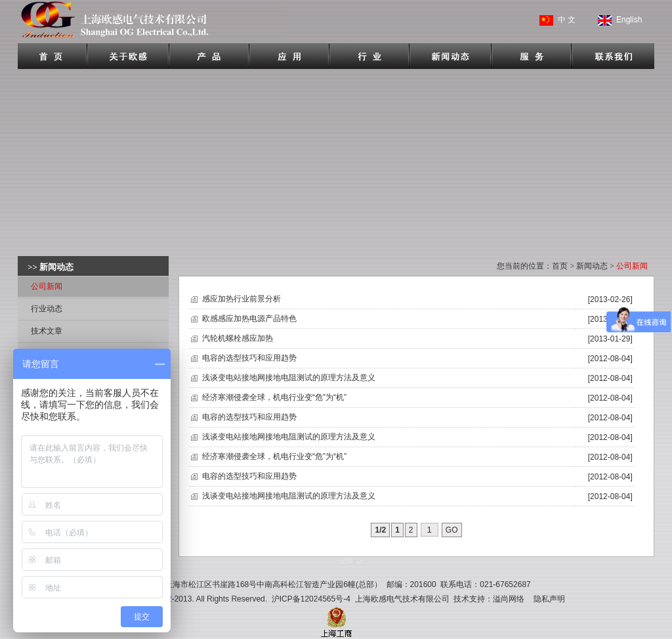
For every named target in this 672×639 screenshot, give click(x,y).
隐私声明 (549, 599)
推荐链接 (352, 562)
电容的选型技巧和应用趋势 (249, 358)
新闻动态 (592, 266)
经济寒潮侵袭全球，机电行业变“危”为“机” (274, 397)
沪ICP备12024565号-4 (311, 599)
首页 (560, 266)
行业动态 (47, 309)
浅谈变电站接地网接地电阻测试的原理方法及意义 (289, 378)
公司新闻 (47, 286)
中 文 (567, 20)
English (629, 20)
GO (452, 530)
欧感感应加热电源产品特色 (249, 319)
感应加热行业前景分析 (241, 299)
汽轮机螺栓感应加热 (238, 338)
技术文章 (47, 331)
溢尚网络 (509, 599)
